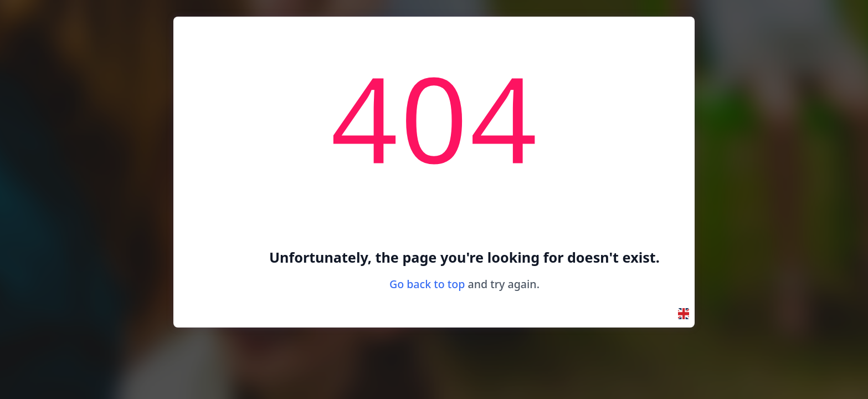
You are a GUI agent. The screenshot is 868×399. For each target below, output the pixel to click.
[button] (684, 314)
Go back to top (427, 284)
